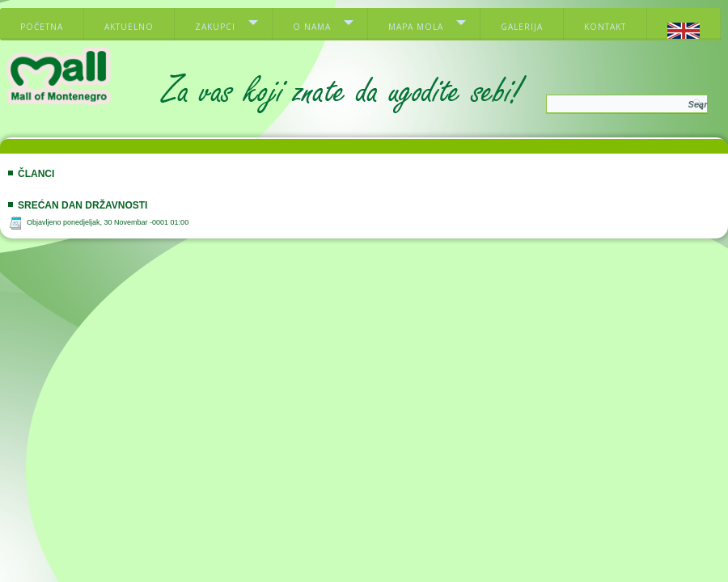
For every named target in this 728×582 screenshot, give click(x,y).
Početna (42, 27)
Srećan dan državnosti (83, 205)
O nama (312, 27)
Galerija (522, 27)
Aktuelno (129, 27)
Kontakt (605, 27)
